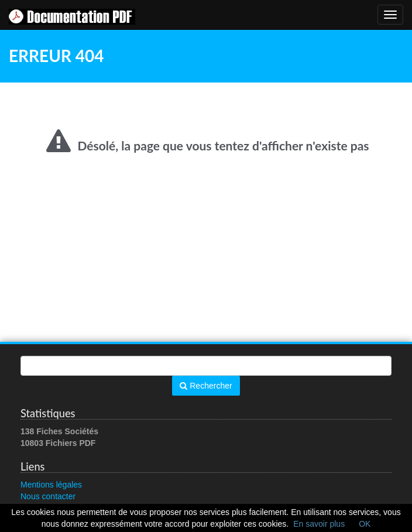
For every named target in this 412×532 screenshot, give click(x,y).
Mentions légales (51, 485)
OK (365, 524)
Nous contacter (48, 496)
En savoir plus (319, 524)
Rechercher (206, 386)
